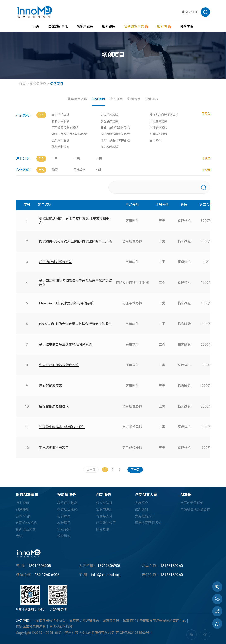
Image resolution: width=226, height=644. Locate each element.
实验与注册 (104, 510)
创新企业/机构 (26, 523)
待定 (99, 170)
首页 (22, 84)
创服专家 (134, 99)
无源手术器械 (109, 115)
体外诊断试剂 (61, 147)
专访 (19, 536)
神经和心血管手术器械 (164, 115)
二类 (77, 158)
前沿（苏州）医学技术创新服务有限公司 (85, 633)
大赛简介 (142, 503)
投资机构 (152, 99)
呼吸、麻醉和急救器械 (115, 128)
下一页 (135, 470)
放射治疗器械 (109, 121)
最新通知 (142, 510)
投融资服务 (38, 84)
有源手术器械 (61, 115)
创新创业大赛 (26, 530)
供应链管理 (104, 503)
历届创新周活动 (192, 503)
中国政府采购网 (61, 627)
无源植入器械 (61, 141)
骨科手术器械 (61, 121)
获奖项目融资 (77, 99)
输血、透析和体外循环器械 (69, 134)
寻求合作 (80, 170)
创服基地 (103, 530)
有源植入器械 (158, 134)
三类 (99, 158)
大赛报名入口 (145, 516)
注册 (195, 12)
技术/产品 (23, 516)
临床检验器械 (109, 147)
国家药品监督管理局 (84, 621)
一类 (55, 158)
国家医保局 (111, 621)
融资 (55, 170)
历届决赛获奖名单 (148, 523)
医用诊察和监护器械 (65, 128)
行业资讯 (23, 503)
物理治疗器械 (158, 128)
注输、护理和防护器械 (115, 141)
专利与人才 (104, 516)
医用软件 (155, 141)
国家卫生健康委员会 (31, 627)
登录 (185, 12)
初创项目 (57, 84)
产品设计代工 (106, 523)
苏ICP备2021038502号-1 (134, 633)
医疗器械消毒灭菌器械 (115, 134)
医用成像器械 (158, 121)
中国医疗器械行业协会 (49, 621)
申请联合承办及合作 (195, 510)
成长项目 (116, 99)
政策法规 (23, 510)
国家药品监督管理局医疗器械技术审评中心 (154, 621)
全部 (41, 115)
